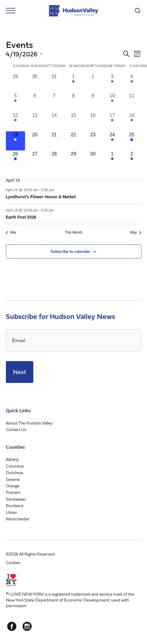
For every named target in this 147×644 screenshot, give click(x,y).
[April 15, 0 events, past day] (74, 122)
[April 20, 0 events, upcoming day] (35, 141)
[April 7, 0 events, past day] (54, 102)
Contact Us (16, 429)
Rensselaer (16, 499)
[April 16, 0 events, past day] (93, 122)
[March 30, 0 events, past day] (35, 83)
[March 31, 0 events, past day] (54, 83)
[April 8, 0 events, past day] (74, 102)
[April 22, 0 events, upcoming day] (74, 141)
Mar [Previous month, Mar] (11, 232)
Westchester (18, 519)
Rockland (15, 505)
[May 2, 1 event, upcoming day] (132, 160)
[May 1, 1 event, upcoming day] (112, 160)
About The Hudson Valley (29, 423)
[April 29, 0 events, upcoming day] (74, 160)
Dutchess (15, 472)
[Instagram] (27, 626)
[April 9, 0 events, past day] (93, 102)
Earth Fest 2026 (21, 217)
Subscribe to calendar (70, 251)
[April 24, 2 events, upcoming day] (112, 141)
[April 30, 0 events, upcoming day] (93, 160)
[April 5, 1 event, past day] (16, 102)
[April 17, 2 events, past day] (112, 122)
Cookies (13, 562)
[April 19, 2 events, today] (16, 141)
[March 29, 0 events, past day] (16, 83)
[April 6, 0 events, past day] (35, 102)
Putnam (13, 492)
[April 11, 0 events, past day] (132, 102)
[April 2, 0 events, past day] (93, 83)
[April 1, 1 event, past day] (74, 83)
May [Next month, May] (136, 232)
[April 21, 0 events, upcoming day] (54, 141)
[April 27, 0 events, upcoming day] (35, 160)
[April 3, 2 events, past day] (112, 83)
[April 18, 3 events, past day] (132, 122)
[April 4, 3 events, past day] (132, 83)
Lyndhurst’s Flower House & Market (41, 197)
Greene (13, 479)
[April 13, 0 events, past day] (35, 122)
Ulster (11, 512)
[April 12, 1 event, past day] (16, 122)
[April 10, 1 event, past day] (112, 102)
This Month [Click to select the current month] (73, 232)
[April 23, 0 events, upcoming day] (93, 141)
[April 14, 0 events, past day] (54, 122)
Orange (13, 486)
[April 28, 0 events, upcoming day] (54, 160)
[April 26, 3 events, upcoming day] (16, 160)
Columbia (15, 466)
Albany (12, 459)
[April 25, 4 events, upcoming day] (132, 141)
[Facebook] (12, 626)
